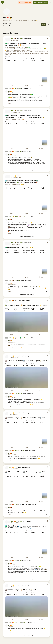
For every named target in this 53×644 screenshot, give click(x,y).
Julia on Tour (18, 622)
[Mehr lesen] (8, 56)
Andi (16, 152)
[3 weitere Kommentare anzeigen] (27, 237)
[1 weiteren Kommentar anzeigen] (27, 294)
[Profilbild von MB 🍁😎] (7, 12)
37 (24, 338)
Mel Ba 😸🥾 (18, 217)
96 (20, 152)
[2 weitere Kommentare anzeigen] (26, 170)
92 (24, 217)
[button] (25, 2)
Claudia (17, 393)
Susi (16, 88)
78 (20, 88)
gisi (16, 280)
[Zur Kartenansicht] (45, 80)
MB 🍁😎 (8, 18)
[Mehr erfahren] (12, 102)
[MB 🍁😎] (10, 91)
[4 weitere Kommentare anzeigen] (27, 635)
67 (24, 450)
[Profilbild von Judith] (9, 39)
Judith (21, 39)
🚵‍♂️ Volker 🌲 (18, 338)
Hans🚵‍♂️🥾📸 (18, 505)
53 (25, 505)
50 (20, 280)
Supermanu (18, 450)
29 (22, 393)
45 (24, 622)
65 (20, 561)
